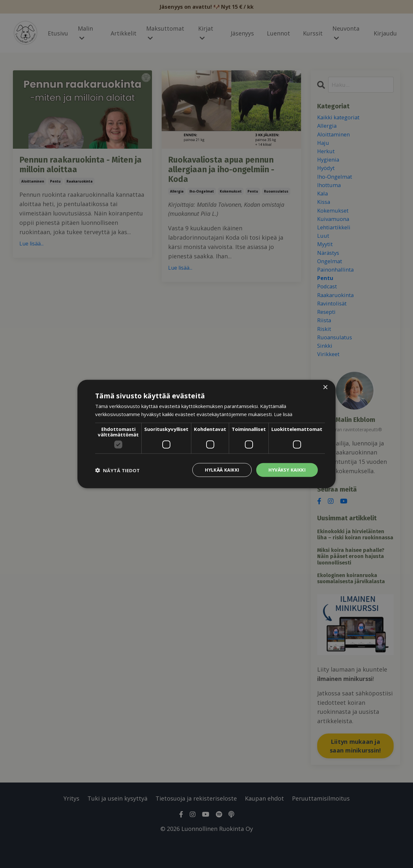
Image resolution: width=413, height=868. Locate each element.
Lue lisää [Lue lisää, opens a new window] (283, 414)
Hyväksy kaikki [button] (287, 470)
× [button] (325, 387)
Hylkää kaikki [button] (222, 470)
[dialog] (206, 434)
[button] (117, 470)
